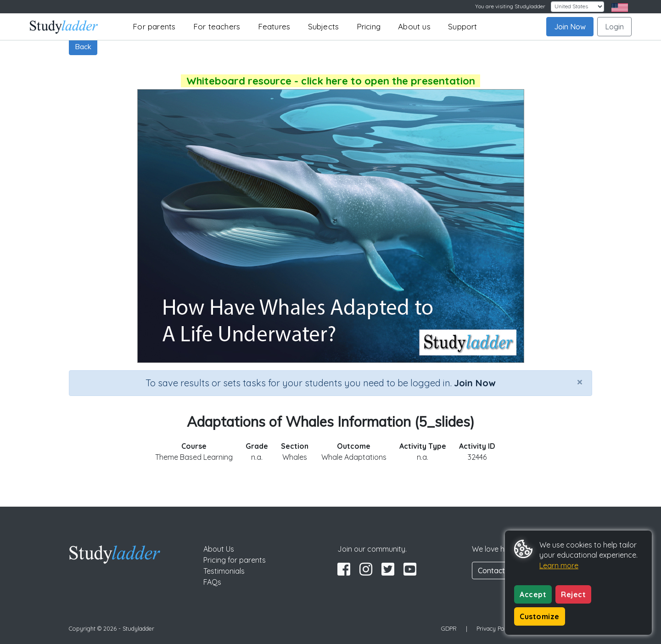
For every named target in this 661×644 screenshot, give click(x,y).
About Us (219, 549)
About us (414, 26)
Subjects (324, 26)
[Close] (580, 382)
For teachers (217, 26)
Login (614, 27)
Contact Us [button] (497, 571)
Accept (533, 594)
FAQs (212, 582)
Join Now (570, 27)
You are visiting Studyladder (510, 6)
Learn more (559, 565)
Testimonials (224, 571)
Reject (573, 594)
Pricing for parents (235, 560)
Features (274, 26)
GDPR (449, 628)
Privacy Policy (495, 628)
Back (83, 46)
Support (462, 26)
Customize (540, 616)
